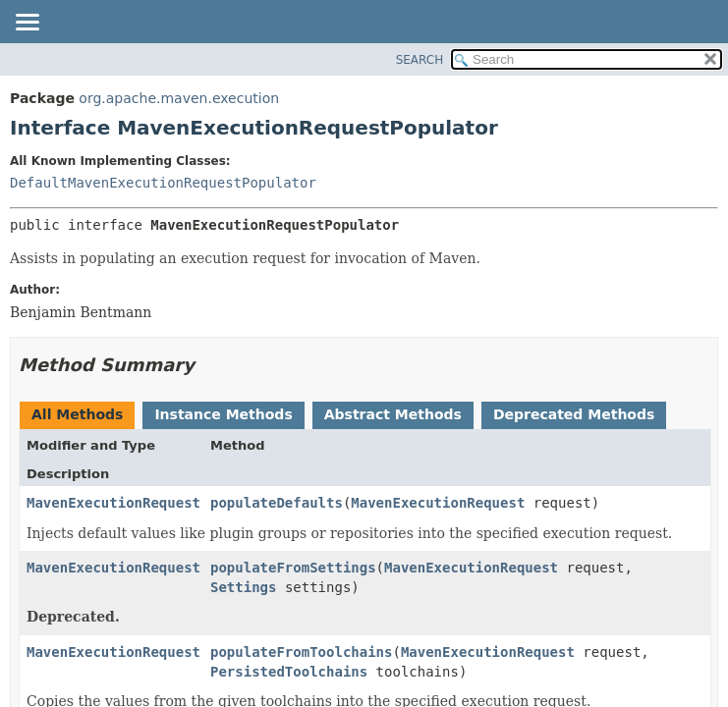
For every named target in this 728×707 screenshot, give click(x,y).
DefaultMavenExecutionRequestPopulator (163, 183)
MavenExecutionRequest (113, 503)
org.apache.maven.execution (179, 98)
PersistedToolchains (289, 672)
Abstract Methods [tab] (393, 414)
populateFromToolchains (301, 652)
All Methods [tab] (77, 414)
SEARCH (420, 60)
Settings (243, 587)
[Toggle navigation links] (27, 24)
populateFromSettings (293, 568)
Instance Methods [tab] (223, 414)
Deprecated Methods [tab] (574, 414)
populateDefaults (277, 503)
